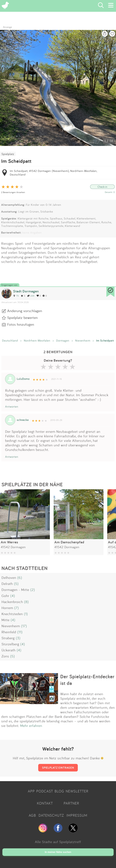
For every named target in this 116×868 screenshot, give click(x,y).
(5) (16, 584)
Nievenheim (83, 340)
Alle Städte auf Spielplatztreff (58, 842)
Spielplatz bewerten (23, 318)
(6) (20, 578)
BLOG (59, 791)
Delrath (7, 584)
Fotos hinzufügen (21, 324)
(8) (26, 602)
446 (31, 296)
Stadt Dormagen (26, 291)
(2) (33, 590)
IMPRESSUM (77, 815)
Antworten (12, 407)
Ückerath (9, 650)
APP (31, 791)
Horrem (7, 608)
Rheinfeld (9, 632)
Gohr (5, 596)
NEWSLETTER (77, 791)
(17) (24, 626)
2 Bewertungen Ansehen (13, 192)
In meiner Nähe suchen (58, 852)
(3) (18, 638)
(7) (17, 608)
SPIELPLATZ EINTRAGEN (58, 768)
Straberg (8, 638)
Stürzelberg (10, 644)
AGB (32, 815)
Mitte (6, 620)
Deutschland (10, 340)
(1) (26, 614)
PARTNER (71, 803)
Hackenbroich (12, 602)
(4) (13, 596)
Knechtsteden (12, 614)
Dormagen (63, 340)
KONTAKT (45, 803)
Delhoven (9, 578)
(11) (20, 632)
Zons (5, 656)
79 (16, 296)
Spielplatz (8, 154)
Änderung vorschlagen (25, 311)
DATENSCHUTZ (51, 815)
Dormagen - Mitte (15, 590)
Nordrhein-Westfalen (37, 340)
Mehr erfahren (31, 726)
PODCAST (45, 791)
